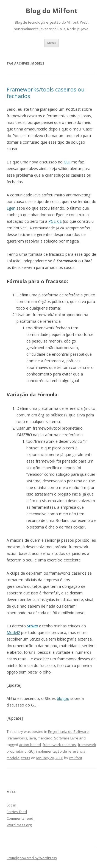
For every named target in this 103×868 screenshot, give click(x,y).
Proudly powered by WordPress (32, 858)
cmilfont (76, 758)
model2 (13, 758)
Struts (32, 626)
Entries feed (17, 812)
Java (32, 738)
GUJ (67, 162)
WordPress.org (19, 825)
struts (25, 758)
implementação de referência (61, 751)
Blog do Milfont (52, 11)
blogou (63, 698)
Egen (11, 208)
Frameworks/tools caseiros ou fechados (46, 93)
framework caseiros (59, 745)
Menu (51, 43)
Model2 (13, 632)
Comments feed (20, 818)
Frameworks (17, 738)
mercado (45, 738)
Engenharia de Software (68, 731)
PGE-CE (55, 221)
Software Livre (66, 738)
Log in (11, 805)
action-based (30, 745)
